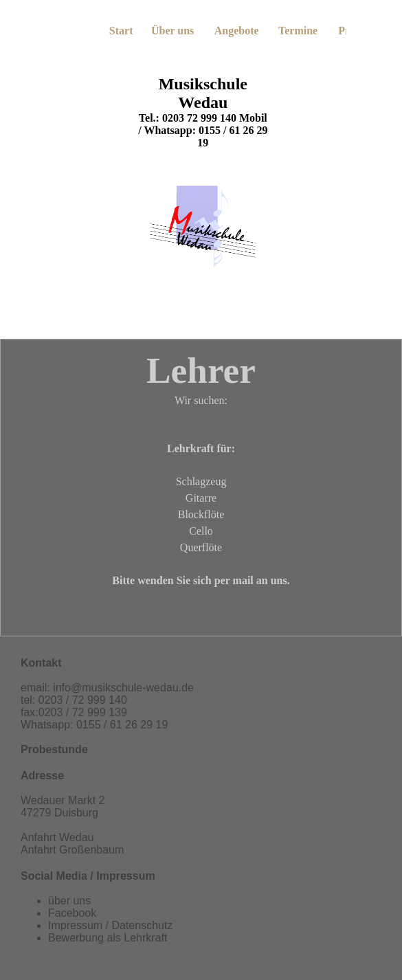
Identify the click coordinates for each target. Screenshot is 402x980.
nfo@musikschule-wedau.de (125, 688)
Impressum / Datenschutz (110, 925)
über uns (69, 901)
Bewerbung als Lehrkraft (108, 938)
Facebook (72, 913)
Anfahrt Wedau (57, 837)
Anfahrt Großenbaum (72, 850)
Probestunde (54, 749)
